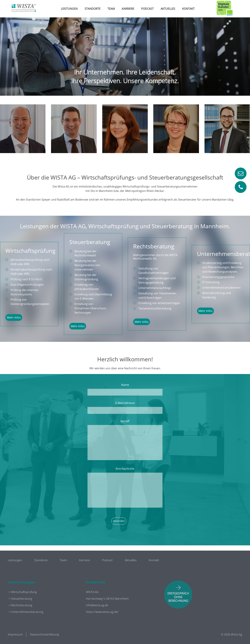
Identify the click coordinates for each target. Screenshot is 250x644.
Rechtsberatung (22, 605)
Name (125, 385)
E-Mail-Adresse (125, 403)
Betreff (125, 421)
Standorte (93, 9)
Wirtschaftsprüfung (24, 592)
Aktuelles (168, 9)
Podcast (147, 9)
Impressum (15, 634)
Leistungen (69, 9)
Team (111, 9)
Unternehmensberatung (27, 612)
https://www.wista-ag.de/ (102, 612)
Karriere (128, 9)
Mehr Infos (14, 317)
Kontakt (188, 9)
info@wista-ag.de (97, 605)
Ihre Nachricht (125, 469)
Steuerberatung (22, 599)
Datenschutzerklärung (44, 634)
